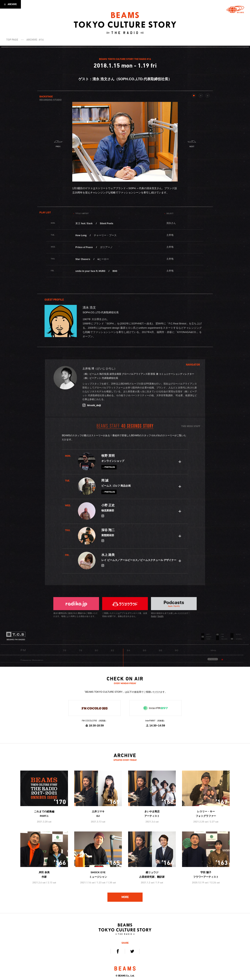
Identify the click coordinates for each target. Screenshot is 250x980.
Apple (154, 616)
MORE (125, 897)
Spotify (161, 616)
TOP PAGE (12, 40)
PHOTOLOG (110, 467)
